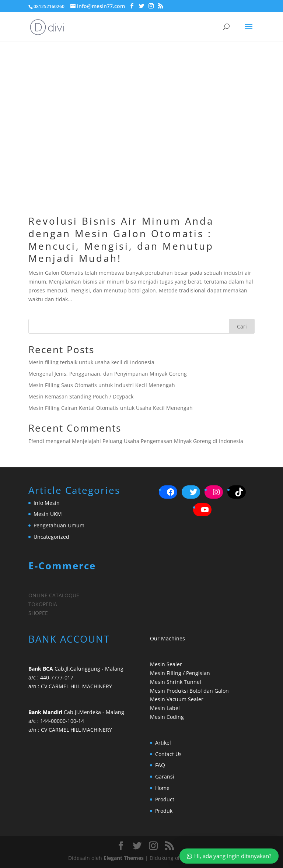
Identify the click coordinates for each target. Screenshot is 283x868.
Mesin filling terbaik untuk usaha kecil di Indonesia (91, 362)
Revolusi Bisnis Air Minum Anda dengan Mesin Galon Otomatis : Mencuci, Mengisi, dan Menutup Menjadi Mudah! (121, 240)
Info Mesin (47, 503)
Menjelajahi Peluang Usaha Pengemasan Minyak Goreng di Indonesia (158, 441)
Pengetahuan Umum (59, 525)
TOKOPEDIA (43, 604)
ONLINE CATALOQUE (54, 595)
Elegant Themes (124, 858)
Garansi (165, 776)
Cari (242, 326)
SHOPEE (38, 613)
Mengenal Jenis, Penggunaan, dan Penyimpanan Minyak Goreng (108, 374)
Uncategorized (51, 537)
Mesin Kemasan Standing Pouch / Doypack (81, 396)
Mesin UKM (48, 514)
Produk (164, 811)
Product (165, 799)
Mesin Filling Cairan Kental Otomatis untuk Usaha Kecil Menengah (111, 408)
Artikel (163, 743)
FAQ (160, 765)
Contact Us (168, 754)
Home (162, 788)
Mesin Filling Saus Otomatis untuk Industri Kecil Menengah (102, 385)
